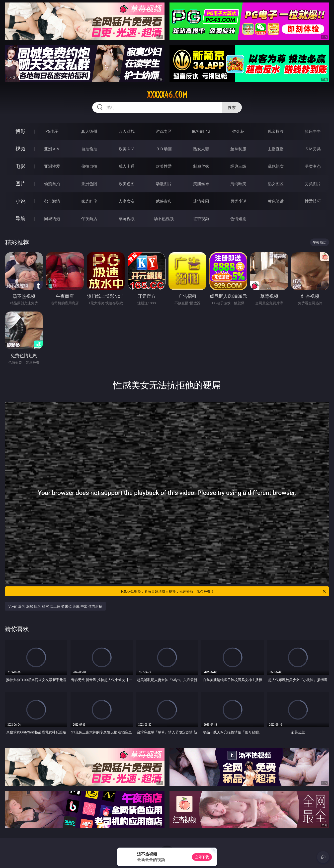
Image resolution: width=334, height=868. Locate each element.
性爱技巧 (313, 201)
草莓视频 (127, 219)
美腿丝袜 (201, 184)
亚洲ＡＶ (52, 149)
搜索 (232, 107)
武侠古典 (164, 201)
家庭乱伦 (89, 201)
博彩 (20, 131)
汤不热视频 (164, 219)
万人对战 (127, 131)
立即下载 (202, 857)
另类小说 (238, 201)
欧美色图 (127, 184)
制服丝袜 (201, 166)
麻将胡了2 (201, 131)
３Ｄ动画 (164, 149)
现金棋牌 (276, 131)
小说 (20, 201)
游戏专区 (164, 131)
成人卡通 (127, 166)
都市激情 (52, 201)
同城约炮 (52, 219)
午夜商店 (89, 219)
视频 (20, 149)
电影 (20, 166)
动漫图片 (164, 184)
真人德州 (89, 131)
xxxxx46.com (167, 95)
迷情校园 (201, 201)
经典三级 (238, 166)
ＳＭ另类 (313, 149)
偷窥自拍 (52, 184)
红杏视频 (201, 219)
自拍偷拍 (89, 149)
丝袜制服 (238, 149)
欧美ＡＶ (127, 149)
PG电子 (52, 131)
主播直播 (276, 149)
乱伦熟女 (276, 166)
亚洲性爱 (52, 166)
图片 (20, 184)
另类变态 (313, 166)
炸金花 (238, 131)
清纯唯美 (238, 184)
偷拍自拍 (89, 166)
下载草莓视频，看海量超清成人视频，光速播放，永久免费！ (223, 591)
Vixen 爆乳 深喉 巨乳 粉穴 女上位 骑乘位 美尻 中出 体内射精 (55, 606)
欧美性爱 (164, 166)
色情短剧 (238, 219)
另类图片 (313, 184)
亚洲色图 (89, 184)
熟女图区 (276, 184)
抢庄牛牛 (313, 131)
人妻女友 (127, 201)
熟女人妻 (201, 149)
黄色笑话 (276, 201)
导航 (20, 218)
